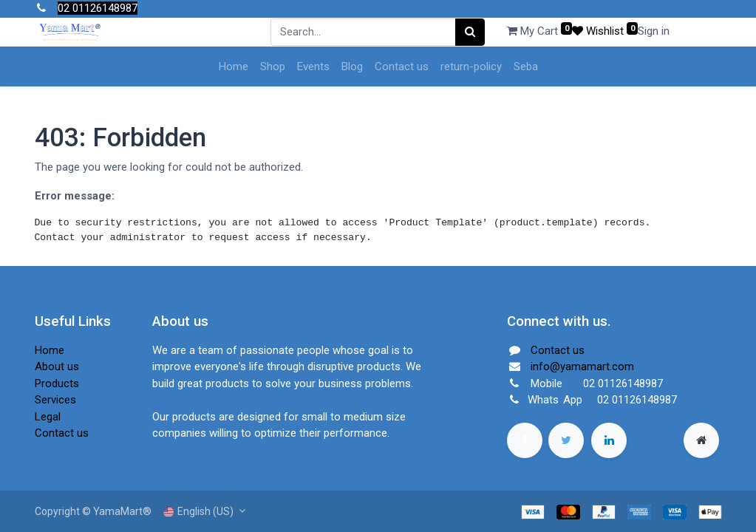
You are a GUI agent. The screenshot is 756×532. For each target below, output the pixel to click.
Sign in (654, 31)
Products (57, 383)
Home (50, 350)
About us (57, 366)
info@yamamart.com (582, 366)
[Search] (470, 32)
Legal (48, 417)
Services (55, 400)
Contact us (62, 433)
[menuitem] (234, 67)
